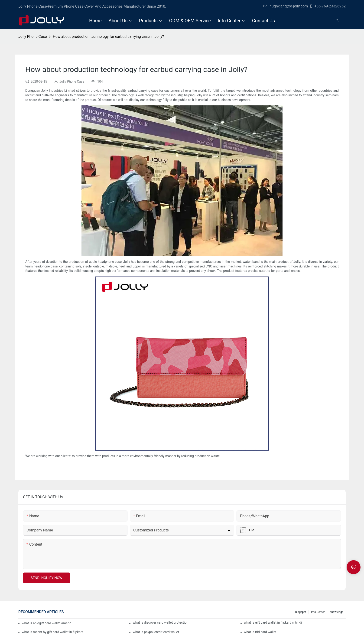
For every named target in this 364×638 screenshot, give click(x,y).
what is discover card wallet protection (161, 622)
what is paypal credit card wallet (156, 632)
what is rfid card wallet (260, 632)
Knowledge (336, 612)
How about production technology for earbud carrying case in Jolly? (108, 37)
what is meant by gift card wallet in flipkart (52, 632)
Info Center (318, 612)
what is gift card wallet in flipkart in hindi (273, 622)
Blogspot (301, 612)
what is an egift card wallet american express (46, 623)
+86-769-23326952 (328, 6)
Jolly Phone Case (32, 37)
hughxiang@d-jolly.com (286, 6)
